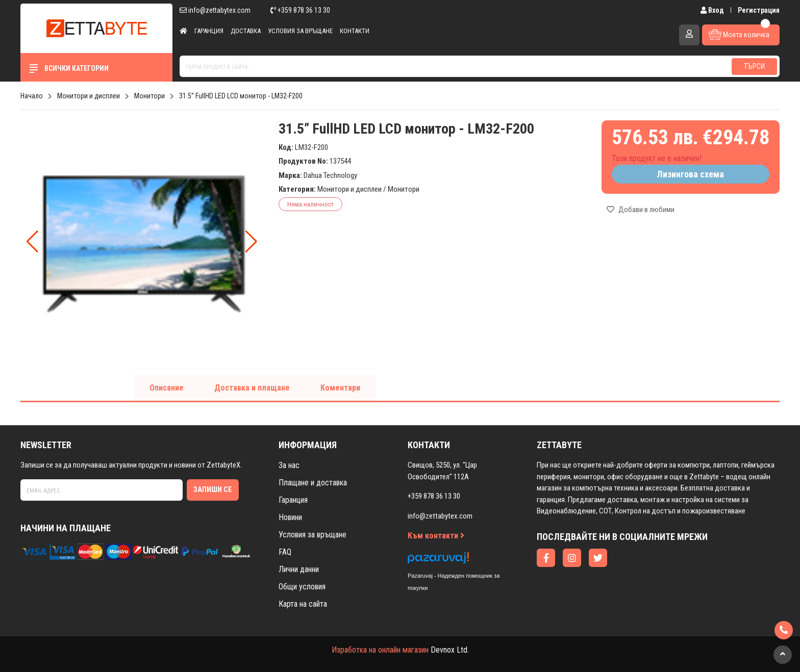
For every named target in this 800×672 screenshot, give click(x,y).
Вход (713, 10)
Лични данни (299, 569)
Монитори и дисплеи (349, 189)
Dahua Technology (330, 175)
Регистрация (759, 10)
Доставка (246, 31)
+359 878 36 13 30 (300, 10)
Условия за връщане (300, 31)
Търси (754, 66)
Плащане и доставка (313, 483)
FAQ (285, 552)
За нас (289, 465)
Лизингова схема (690, 174)
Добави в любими (641, 210)
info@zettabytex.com (215, 10)
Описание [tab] (167, 388)
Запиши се (213, 489)
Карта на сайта (303, 604)
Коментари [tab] (340, 388)
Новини (290, 517)
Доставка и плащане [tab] (252, 388)
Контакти (355, 31)
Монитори (404, 189)
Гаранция (209, 31)
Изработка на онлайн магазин (380, 650)
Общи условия (302, 587)
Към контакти (436, 536)
